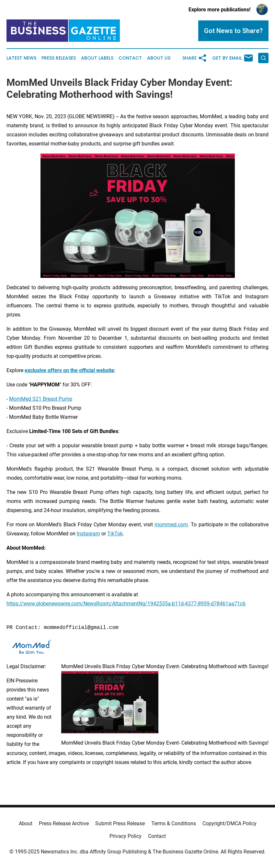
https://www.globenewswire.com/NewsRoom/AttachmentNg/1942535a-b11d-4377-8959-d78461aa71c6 (126, 604)
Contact (130, 58)
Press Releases (59, 58)
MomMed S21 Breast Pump (41, 399)
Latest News (21, 58)
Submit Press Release (120, 823)
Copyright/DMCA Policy (229, 823)
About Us (159, 58)
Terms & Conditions (174, 823)
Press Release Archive (64, 823)
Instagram (88, 534)
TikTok (115, 534)
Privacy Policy (126, 836)
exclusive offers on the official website (69, 370)
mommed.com (171, 525)
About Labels (97, 58)
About (26, 823)
